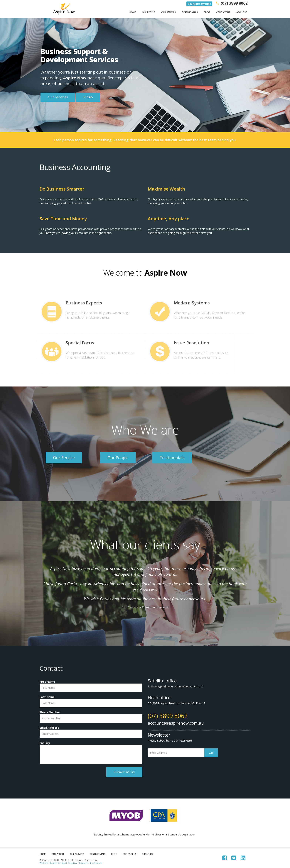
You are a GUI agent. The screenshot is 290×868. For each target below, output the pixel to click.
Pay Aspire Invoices (199, 4)
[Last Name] (91, 703)
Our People (149, 12)
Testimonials (190, 12)
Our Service (64, 457)
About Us (242, 12)
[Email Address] (91, 734)
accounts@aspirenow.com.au (176, 723)
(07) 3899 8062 (168, 716)
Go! (211, 753)
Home (133, 12)
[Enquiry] (91, 755)
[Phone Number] (91, 718)
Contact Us (223, 12)
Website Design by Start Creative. (59, 863)
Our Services (168, 12)
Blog (207, 12)
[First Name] (91, 688)
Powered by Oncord (91, 863)
